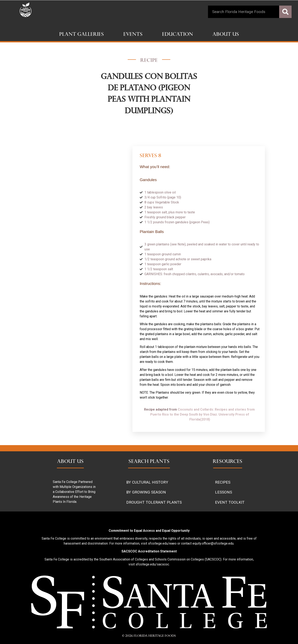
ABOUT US (70, 462)
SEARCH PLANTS (149, 462)
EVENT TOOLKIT (230, 502)
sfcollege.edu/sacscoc (152, 564)
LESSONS (223, 492)
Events (133, 35)
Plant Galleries (82, 35)
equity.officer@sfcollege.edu (213, 543)
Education (178, 35)
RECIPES (223, 482)
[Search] (285, 12)
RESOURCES (228, 462)
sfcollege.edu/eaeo (162, 543)
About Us (226, 35)
